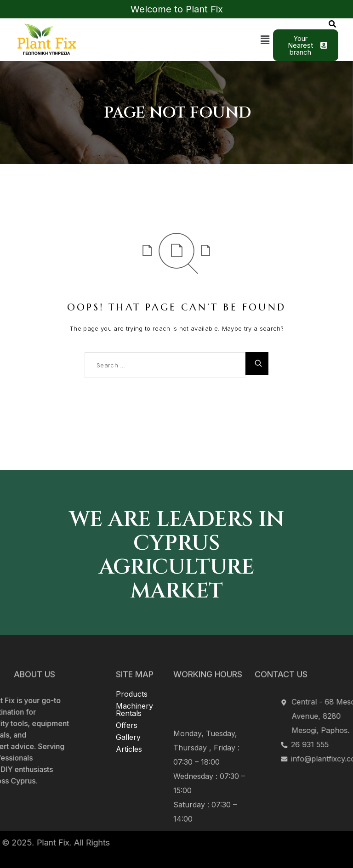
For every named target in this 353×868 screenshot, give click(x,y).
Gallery (128, 701)
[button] (265, 40)
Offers (127, 689)
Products (132, 658)
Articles (129, 713)
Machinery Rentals (134, 673)
